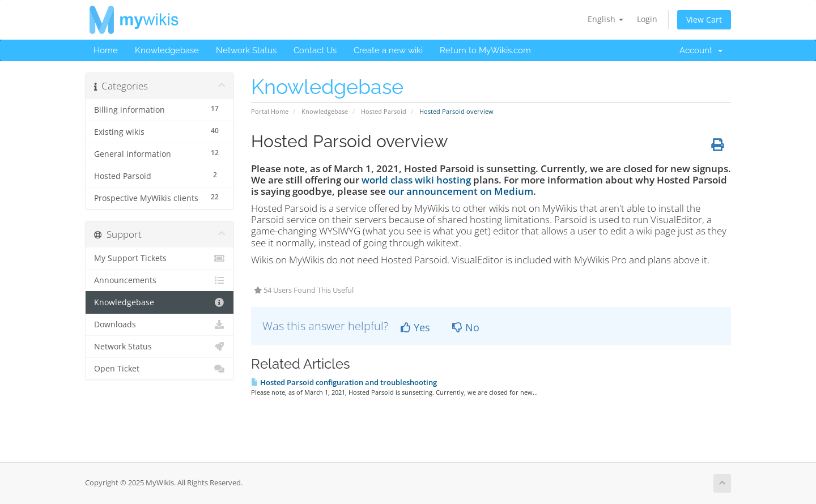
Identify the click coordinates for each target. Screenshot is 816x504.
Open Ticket (160, 369)
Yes (415, 327)
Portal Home (270, 111)
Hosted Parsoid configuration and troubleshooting (344, 382)
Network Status (246, 50)
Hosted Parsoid (384, 111)
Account (701, 50)
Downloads (160, 324)
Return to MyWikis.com (485, 50)
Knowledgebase (167, 50)
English (605, 19)
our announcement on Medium (461, 191)
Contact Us (315, 50)
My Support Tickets (160, 258)
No (466, 327)
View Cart (704, 20)
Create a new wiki (388, 50)
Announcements (160, 280)
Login (647, 19)
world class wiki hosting (416, 180)
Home (106, 50)
